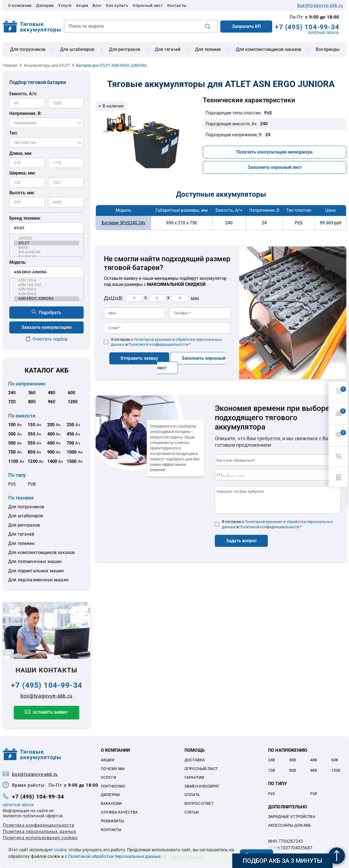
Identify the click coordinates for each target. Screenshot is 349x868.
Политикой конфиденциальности (158, 344)
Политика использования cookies (40, 838)
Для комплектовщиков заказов (269, 49)
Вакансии (111, 803)
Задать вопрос (241, 541)
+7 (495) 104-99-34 (307, 27)
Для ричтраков (125, 49)
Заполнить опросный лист (275, 167)
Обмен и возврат (202, 786)
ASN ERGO (46, 294)
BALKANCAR (46, 252)
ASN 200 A (46, 289)
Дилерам (45, 5)
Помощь (195, 750)
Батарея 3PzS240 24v (124, 223)
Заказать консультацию (46, 327)
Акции (82, 5)
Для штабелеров (77, 49)
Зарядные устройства (292, 817)
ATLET (46, 243)
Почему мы (113, 769)
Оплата (192, 795)
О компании (20, 5)
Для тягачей (168, 49)
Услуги (65, 5)
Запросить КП (246, 26)
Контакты (177, 5)
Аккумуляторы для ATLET (47, 65)
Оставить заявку (50, 712)
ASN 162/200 (46, 285)
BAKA (46, 248)
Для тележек (208, 49)
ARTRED (46, 238)
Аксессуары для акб (290, 825)
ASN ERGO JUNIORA (46, 299)
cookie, (61, 850)
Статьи (192, 812)
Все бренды (328, 50)
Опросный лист (148, 5)
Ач (15, 425)
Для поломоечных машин (35, 561)
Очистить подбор (50, 339)
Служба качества (119, 812)
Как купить (117, 5)
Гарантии (194, 777)
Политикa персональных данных (39, 831)
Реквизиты (112, 821)
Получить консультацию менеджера (275, 152)
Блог (97, 5)
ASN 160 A (46, 280)
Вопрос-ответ (199, 803)
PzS (12, 484)
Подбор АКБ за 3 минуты (282, 861)
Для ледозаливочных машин (38, 580)
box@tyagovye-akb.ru (320, 5)
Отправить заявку (139, 358)
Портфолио (113, 786)
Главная (10, 65)
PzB (32, 484)
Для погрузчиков (28, 49)
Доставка (195, 760)
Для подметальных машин (36, 571)
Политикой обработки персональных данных (114, 856)
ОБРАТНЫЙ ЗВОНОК (323, 33)
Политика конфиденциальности (39, 825)
